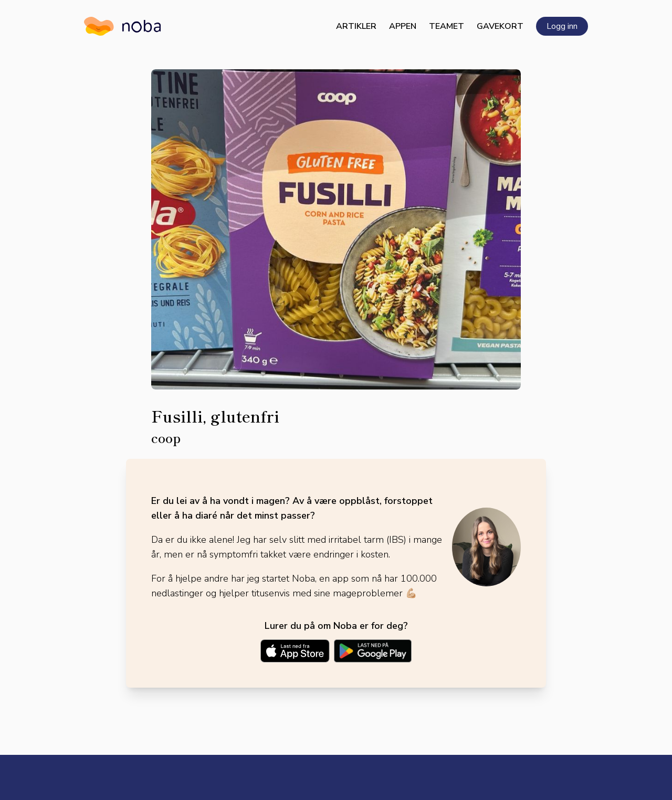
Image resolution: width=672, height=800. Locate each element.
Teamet (447, 26)
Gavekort (500, 26)
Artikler (356, 26)
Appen (403, 26)
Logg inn (562, 26)
